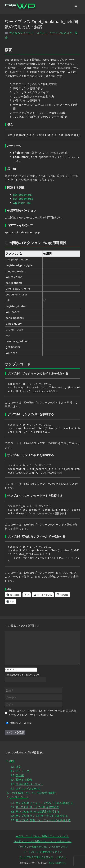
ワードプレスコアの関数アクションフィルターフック (43, 841)
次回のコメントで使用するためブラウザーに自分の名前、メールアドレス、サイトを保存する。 (44, 713)
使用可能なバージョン (29, 784)
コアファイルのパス (28, 788)
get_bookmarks (23, 199)
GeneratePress (57, 863)
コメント (42, 33)
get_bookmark (22, 195)
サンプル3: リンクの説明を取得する (38, 811)
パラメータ (22, 771)
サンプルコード (19, 797)
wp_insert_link (22, 203)
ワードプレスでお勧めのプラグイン (43, 852)
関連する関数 (24, 780)
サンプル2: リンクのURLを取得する (37, 807)
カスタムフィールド (21, 33)
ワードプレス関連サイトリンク (36, 857)
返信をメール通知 (18, 723)
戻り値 (20, 775)
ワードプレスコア (61, 33)
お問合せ (61, 857)
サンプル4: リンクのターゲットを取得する (42, 816)
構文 (18, 767)
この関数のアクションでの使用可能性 (33, 793)
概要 (12, 761)
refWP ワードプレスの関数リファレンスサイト (43, 836)
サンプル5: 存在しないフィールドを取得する (43, 820)
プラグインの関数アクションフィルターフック (42, 847)
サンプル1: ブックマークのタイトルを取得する (44, 803)
